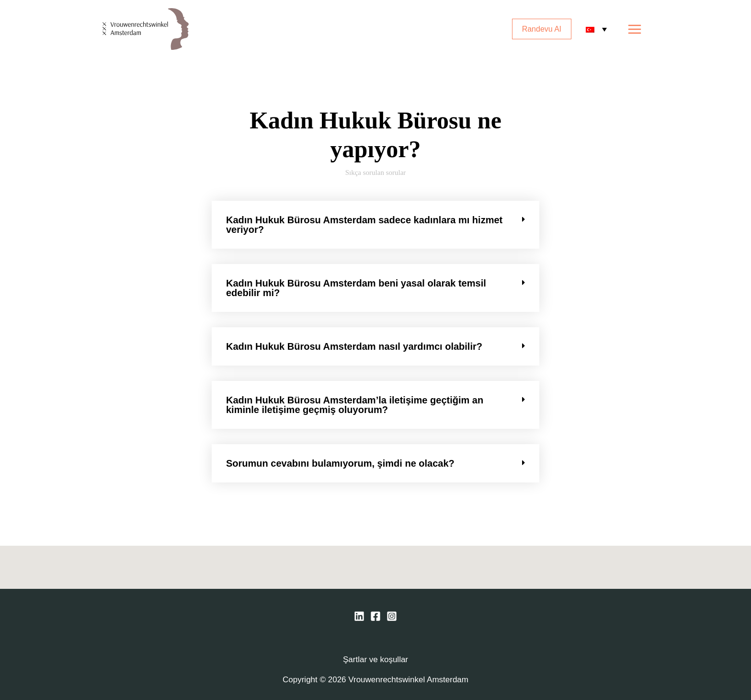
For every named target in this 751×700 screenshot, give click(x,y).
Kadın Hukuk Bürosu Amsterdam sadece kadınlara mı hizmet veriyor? (364, 225)
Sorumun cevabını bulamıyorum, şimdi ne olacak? (340, 463)
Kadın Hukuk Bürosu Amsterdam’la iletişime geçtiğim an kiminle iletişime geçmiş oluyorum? (355, 405)
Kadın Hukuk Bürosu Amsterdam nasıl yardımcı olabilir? (354, 346)
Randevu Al (542, 29)
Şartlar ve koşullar (375, 660)
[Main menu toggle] (635, 29)
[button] (375, 225)
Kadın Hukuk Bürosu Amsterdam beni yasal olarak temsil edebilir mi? (356, 288)
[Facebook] (375, 616)
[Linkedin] (359, 616)
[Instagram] (392, 616)
